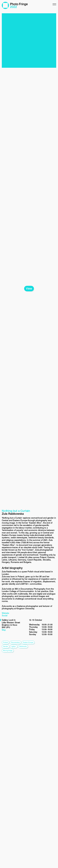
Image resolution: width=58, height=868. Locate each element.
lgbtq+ (14, 646)
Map (4, 630)
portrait (5, 642)
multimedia (23, 646)
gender (6, 646)
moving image (8, 650)
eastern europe (28, 642)
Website (5, 613)
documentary (15, 642)
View (29, 289)
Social (5, 616)
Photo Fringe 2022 (15, 5)
